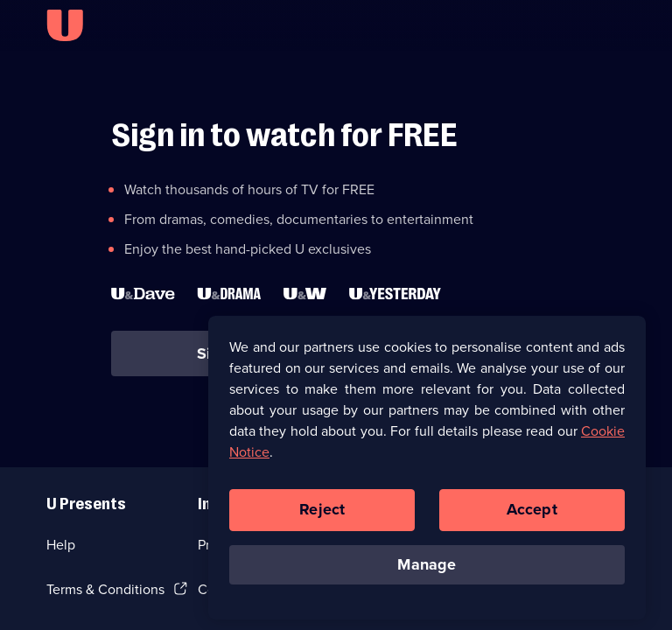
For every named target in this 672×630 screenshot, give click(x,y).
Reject (322, 514)
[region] (427, 472)
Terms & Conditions (105, 589)
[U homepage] (65, 25)
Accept (532, 514)
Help (61, 545)
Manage (427, 570)
